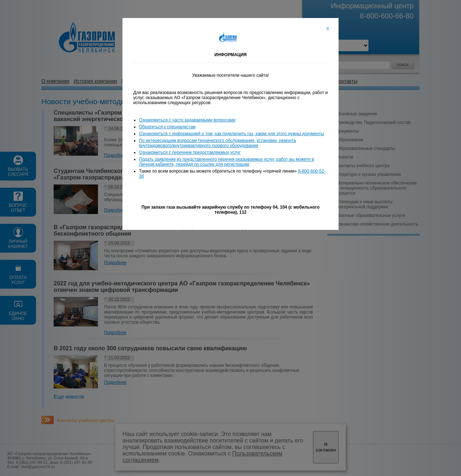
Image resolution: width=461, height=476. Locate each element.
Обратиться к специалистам (167, 127)
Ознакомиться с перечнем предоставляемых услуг (190, 152)
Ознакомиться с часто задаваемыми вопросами (187, 120)
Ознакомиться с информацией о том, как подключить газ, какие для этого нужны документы (231, 134)
